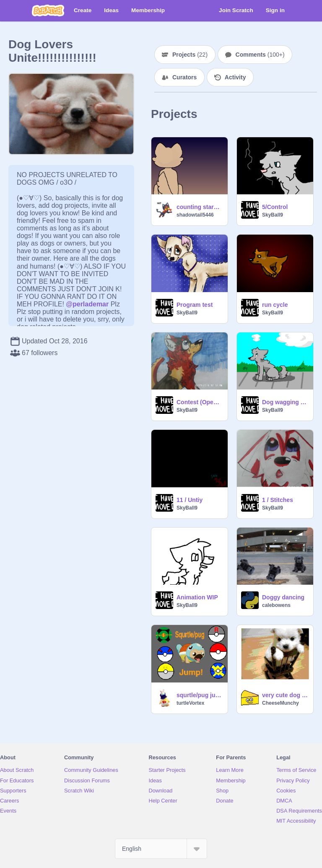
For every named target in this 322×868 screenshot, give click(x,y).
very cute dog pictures (285, 695)
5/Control (275, 207)
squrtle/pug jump (200, 695)
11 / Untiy (190, 500)
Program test (195, 305)
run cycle (275, 305)
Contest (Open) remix (200, 402)
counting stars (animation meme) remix (200, 207)
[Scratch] (48, 10)
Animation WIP (197, 597)
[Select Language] (161, 849)
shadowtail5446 (195, 215)
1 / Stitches (278, 500)
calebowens (276, 605)
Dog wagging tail (285, 402)
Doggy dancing (283, 597)
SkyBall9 (273, 215)
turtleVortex (190, 703)
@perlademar (87, 304)
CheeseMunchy (280, 703)
